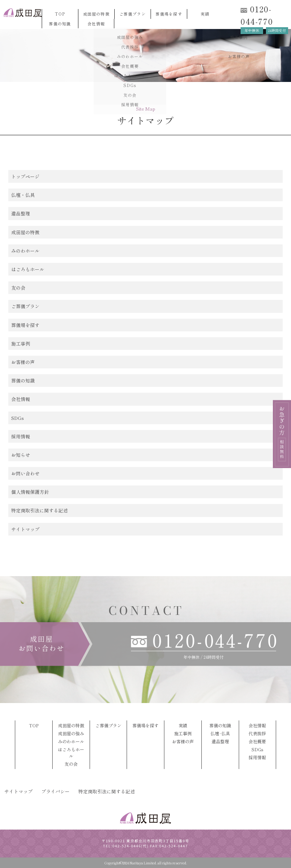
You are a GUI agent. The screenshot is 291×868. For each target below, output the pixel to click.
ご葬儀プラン (133, 14)
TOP (60, 14)
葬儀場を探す (169, 14)
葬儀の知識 (60, 24)
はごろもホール (28, 269)
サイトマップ (25, 529)
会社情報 (96, 24)
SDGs (18, 418)
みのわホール (25, 251)
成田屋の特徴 (96, 14)
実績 (205, 14)
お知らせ (21, 455)
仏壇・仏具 (23, 195)
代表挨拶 (257, 733)
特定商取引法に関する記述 (40, 510)
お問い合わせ (25, 473)
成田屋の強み (71, 733)
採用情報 (21, 436)
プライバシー (56, 791)
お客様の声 (23, 362)
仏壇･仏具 (220, 733)
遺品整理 (21, 213)
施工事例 (21, 344)
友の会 (18, 288)
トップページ (25, 176)
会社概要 (257, 741)
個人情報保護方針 (30, 492)
